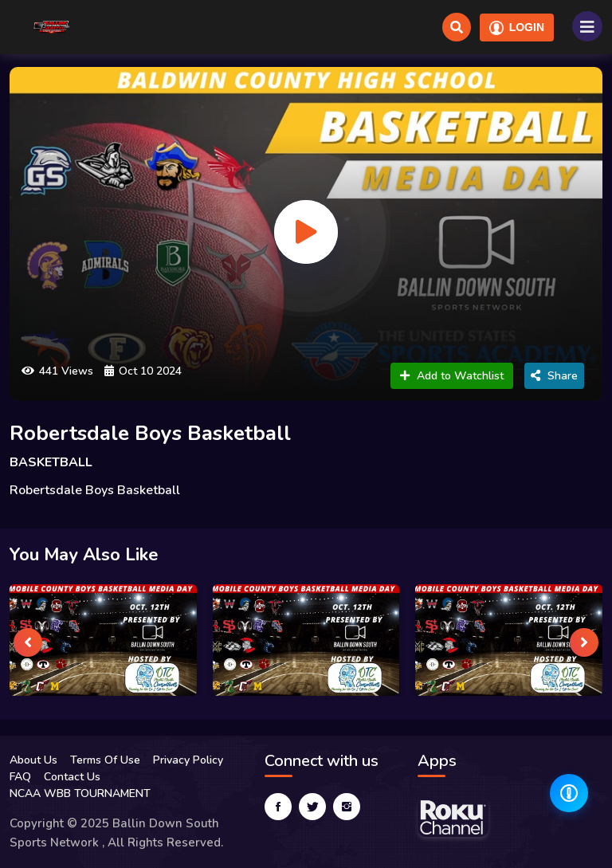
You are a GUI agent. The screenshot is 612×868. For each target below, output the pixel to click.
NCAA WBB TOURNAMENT (80, 793)
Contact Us (72, 777)
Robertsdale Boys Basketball (150, 433)
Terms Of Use (105, 760)
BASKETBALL (51, 462)
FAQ (20, 777)
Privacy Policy (188, 760)
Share (554, 376)
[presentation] (28, 642)
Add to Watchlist (452, 376)
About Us (33, 760)
